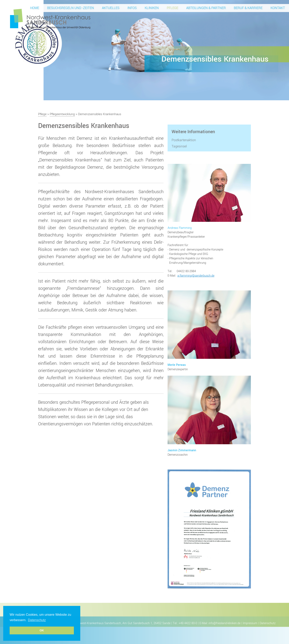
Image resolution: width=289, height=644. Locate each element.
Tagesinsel (179, 146)
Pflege (172, 8)
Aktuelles (111, 8)
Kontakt (278, 8)
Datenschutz (268, 623)
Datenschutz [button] (37, 620)
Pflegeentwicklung (62, 114)
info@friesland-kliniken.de (224, 623)
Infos (132, 8)
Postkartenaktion (184, 140)
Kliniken (152, 8)
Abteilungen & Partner (206, 8)
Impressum (250, 623)
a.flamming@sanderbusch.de (196, 276)
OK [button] (42, 630)
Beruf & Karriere (248, 8)
